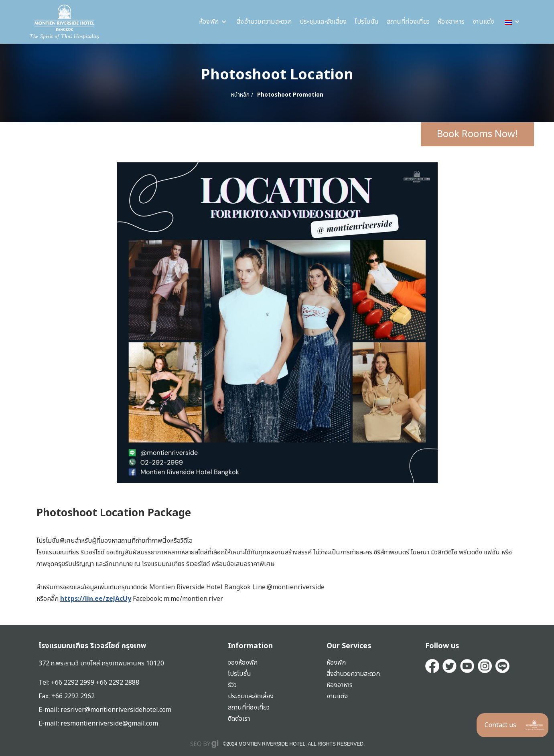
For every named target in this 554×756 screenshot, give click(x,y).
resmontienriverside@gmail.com (109, 724)
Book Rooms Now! (477, 134)
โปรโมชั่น (367, 22)
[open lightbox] (277, 323)
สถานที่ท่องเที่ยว (408, 22)
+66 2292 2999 (73, 683)
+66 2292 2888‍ (118, 683)
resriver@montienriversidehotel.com (116, 710)
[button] (213, 22)
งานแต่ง (484, 22)
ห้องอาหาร (451, 22)
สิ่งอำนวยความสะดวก (264, 22)
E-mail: (50, 724)
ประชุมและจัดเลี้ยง (323, 22)
